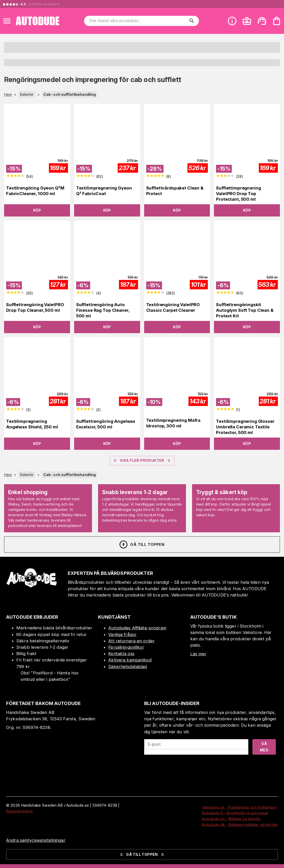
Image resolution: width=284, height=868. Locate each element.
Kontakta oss (121, 654)
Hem (8, 94)
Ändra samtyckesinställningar (36, 840)
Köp (37, 210)
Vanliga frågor (122, 634)
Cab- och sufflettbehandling (70, 94)
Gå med (264, 747)
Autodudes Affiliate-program (137, 628)
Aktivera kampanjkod (130, 660)
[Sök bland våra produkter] (138, 21)
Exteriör (27, 94)
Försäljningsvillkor (126, 647)
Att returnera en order (131, 641)
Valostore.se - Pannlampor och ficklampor (239, 807)
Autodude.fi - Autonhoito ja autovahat (235, 813)
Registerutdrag (19, 811)
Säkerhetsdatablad (127, 667)
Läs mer (198, 654)
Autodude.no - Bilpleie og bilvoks (231, 819)
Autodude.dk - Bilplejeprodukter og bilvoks (240, 825)
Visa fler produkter (142, 460)
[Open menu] (7, 21)
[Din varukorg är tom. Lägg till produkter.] (277, 21)
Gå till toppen (142, 545)
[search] (192, 21)
